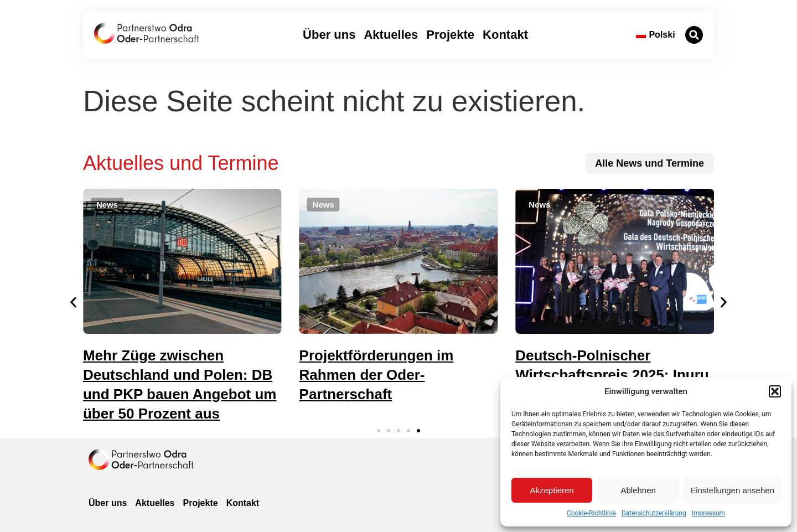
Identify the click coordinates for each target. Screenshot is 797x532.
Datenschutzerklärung (654, 513)
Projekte (450, 35)
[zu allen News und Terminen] (649, 163)
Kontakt (505, 35)
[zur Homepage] (141, 459)
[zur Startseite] (146, 33)
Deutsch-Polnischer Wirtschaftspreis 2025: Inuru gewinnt (612, 375)
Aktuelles (391, 35)
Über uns (329, 35)
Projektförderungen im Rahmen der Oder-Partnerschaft (377, 375)
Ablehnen (638, 490)
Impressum (708, 513)
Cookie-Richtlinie (591, 513)
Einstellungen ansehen (732, 490)
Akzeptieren (552, 490)
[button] (775, 391)
